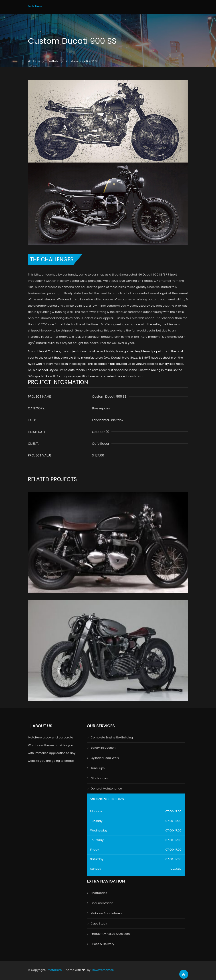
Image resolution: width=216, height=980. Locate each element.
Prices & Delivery (103, 944)
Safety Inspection (103, 748)
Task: (32, 420)
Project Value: (40, 455)
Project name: (40, 397)
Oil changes (99, 778)
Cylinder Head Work (105, 758)
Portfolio (53, 61)
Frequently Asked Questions (111, 934)
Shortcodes (99, 893)
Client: (33, 444)
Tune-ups (98, 768)
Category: (37, 408)
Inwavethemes (103, 970)
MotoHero (35, 6)
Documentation (102, 903)
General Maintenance (106, 789)
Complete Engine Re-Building (112, 737)
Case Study (99, 923)
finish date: (37, 432)
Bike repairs (101, 408)
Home (36, 61)
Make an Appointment (107, 913)
